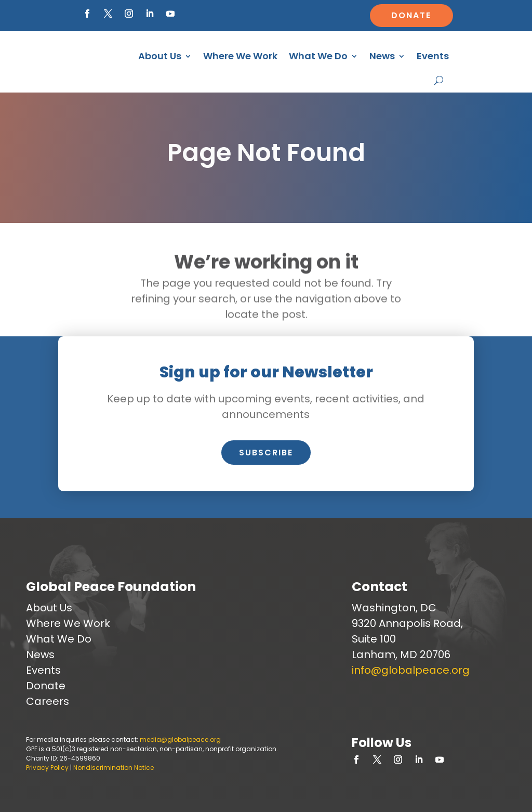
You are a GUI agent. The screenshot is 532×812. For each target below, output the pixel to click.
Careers (48, 701)
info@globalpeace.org (411, 670)
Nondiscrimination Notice (114, 768)
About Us (160, 56)
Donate (411, 15)
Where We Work (240, 56)
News (382, 56)
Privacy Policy (47, 768)
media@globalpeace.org (180, 739)
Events (433, 56)
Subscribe (266, 453)
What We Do (318, 56)
